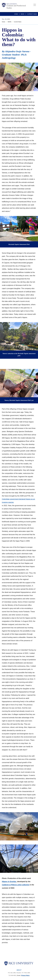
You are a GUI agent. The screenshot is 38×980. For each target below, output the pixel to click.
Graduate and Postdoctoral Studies (16, 7)
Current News (32, 14)
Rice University (12, 4)
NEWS (22, 14)
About (19, 970)
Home (16, 14)
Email (19, 975)
